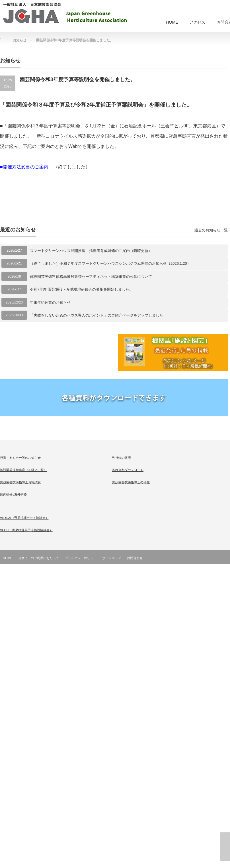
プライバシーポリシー (81, 558)
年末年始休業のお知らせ (50, 302)
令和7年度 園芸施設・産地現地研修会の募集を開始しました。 (81, 289)
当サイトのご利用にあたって (39, 558)
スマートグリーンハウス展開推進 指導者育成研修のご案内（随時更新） (91, 251)
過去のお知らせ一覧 (211, 230)
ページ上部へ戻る (225, 847)
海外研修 (20, 494)
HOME (172, 22)
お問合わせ (135, 558)
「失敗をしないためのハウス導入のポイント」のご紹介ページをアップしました (96, 315)
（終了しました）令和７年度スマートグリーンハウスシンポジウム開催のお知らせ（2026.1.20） (110, 263)
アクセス (197, 22)
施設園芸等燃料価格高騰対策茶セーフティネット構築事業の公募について (91, 277)
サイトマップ (112, 558)
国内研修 (6, 494)
